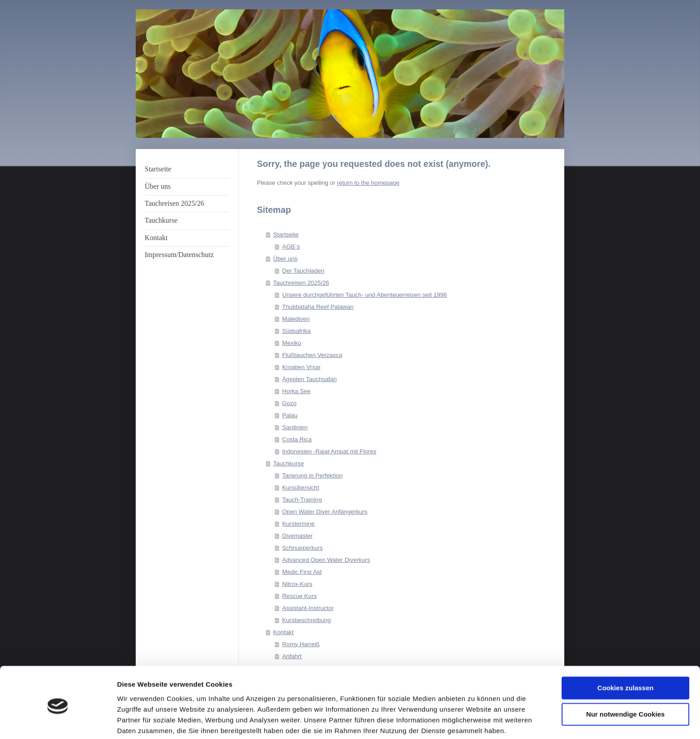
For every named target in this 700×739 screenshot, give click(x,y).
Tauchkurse (289, 463)
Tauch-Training (302, 500)
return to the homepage (368, 183)
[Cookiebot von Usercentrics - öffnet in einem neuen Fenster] (58, 722)
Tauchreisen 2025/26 (301, 283)
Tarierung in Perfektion (312, 475)
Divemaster (297, 536)
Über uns (285, 259)
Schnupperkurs (302, 548)
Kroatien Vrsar (301, 367)
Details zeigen (140, 721)
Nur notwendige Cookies (625, 680)
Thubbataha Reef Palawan (318, 307)
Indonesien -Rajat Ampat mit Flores (329, 451)
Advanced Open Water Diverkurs (326, 560)
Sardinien (295, 427)
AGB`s (291, 247)
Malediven (296, 319)
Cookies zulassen (625, 654)
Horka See (296, 391)
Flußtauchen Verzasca (312, 355)
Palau (290, 415)
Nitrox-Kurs (297, 584)
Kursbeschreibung (306, 620)
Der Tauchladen (303, 271)
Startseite (286, 235)
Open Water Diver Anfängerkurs (325, 512)
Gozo (289, 403)
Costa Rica (297, 439)
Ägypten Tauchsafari (309, 379)
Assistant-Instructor (308, 608)
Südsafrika (296, 331)
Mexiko (292, 343)
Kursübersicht (301, 488)
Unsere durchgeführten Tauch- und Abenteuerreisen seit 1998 (365, 295)
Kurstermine (298, 524)
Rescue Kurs (299, 596)
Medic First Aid (302, 572)
